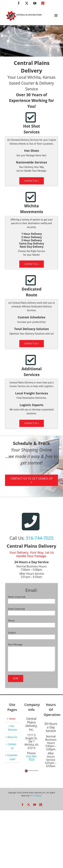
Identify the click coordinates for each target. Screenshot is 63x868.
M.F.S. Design (36, 796)
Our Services (12, 728)
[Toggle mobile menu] (56, 15)
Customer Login (12, 757)
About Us (12, 737)
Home (12, 719)
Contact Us (12, 746)
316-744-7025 (40, 538)
